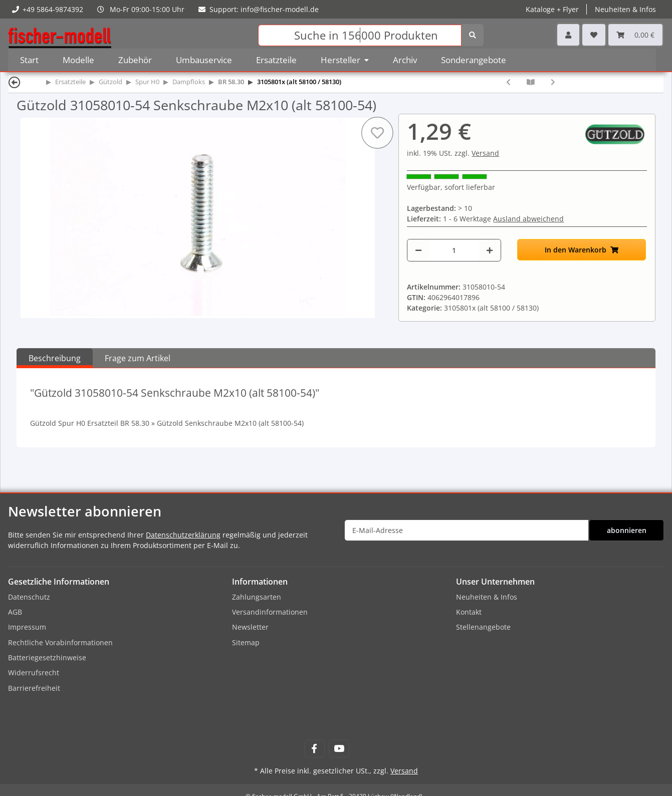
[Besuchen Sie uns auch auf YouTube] (339, 749)
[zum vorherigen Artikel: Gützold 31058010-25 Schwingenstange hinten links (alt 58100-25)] (508, 82)
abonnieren (627, 530)
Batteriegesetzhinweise (47, 657)
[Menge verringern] (418, 250)
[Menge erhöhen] (490, 250)
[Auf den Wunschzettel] (377, 133)
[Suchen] (360, 35)
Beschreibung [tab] (55, 358)
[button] (568, 35)
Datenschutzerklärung (183, 535)
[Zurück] (15, 82)
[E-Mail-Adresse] (467, 530)
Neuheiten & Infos (625, 9)
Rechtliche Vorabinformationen (60, 642)
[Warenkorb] (635, 35)
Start (29, 60)
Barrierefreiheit (34, 688)
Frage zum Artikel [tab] (138, 358)
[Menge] (454, 250)
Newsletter (250, 627)
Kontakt (469, 612)
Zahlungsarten (257, 597)
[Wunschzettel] (594, 35)
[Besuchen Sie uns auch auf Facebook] (314, 749)
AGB (15, 612)
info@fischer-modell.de (280, 9)
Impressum (27, 627)
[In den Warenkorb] (582, 250)
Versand (485, 153)
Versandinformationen (270, 612)
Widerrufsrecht (34, 673)
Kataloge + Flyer (552, 9)
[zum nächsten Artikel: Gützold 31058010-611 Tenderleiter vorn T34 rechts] (553, 82)
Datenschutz (29, 597)
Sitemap (246, 642)
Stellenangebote (483, 627)
